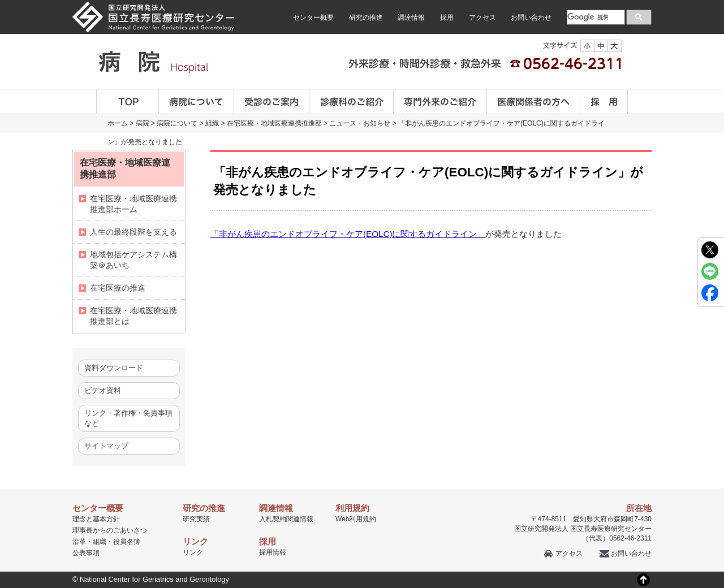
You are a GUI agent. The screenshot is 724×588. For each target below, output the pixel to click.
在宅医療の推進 (118, 288)
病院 (143, 123)
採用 (447, 18)
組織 (212, 123)
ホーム (118, 123)
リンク (193, 552)
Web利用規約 (356, 519)
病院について (197, 101)
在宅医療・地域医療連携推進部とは (133, 316)
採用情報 (273, 552)
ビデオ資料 (103, 390)
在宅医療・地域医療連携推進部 (274, 123)
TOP (128, 101)
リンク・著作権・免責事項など (128, 418)
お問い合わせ (531, 18)
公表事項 (86, 553)
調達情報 (411, 18)
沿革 (79, 542)
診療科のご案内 (352, 101)
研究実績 (196, 519)
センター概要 (313, 18)
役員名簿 (127, 542)
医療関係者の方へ (534, 101)
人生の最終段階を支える (133, 232)
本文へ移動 (339, 0)
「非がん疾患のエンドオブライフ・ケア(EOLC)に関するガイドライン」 (348, 234)
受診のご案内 (272, 101)
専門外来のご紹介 (440, 101)
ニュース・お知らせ (360, 123)
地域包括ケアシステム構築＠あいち (133, 260)
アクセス (482, 18)
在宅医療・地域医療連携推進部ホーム (133, 204)
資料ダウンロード (114, 368)
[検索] (595, 17)
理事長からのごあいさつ (110, 530)
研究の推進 (366, 18)
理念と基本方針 (96, 519)
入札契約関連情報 (286, 519)
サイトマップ (106, 446)
